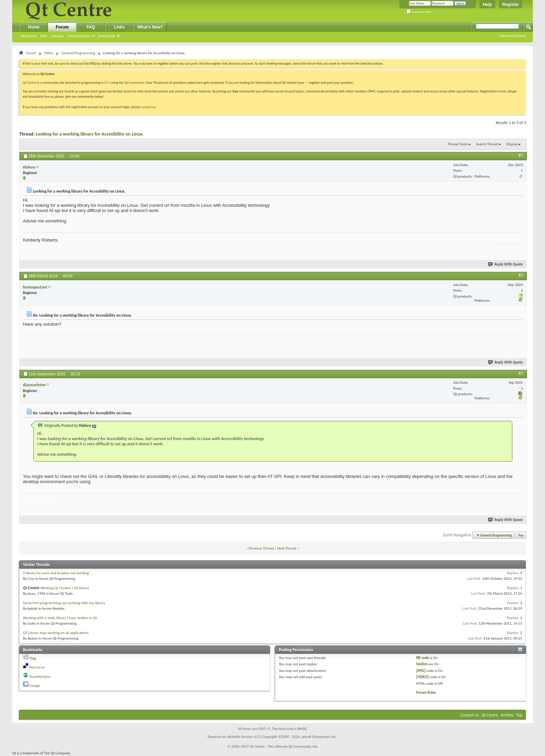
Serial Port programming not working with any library (64, 603)
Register (511, 5)
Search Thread (487, 144)
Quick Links (107, 36)
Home (34, 27)
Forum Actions (79, 36)
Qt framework (134, 83)
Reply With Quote (506, 264)
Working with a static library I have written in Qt (60, 618)
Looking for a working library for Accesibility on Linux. (90, 134)
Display (512, 144)
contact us (148, 107)
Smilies (422, 664)
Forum (62, 27)
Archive (507, 715)
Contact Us (470, 715)
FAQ (43, 36)
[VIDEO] (422, 677)
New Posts (29, 36)
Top (521, 535)
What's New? (150, 27)
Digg (33, 658)
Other (49, 53)
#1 (521, 155)
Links (119, 27)
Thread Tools (458, 144)
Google (35, 686)
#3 (521, 373)
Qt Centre (30, 83)
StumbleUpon (40, 677)
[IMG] (421, 671)
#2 (521, 275)
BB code (422, 658)
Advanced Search (513, 36)
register (314, 83)
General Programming (78, 53)
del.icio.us (37, 667)
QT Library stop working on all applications (56, 633)
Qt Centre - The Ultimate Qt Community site (284, 746)
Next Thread (287, 548)
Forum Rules (426, 693)
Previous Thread (261, 548)
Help (487, 5)
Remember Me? (419, 12)
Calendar (57, 36)
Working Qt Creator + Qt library (65, 588)
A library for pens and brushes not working (56, 573)
